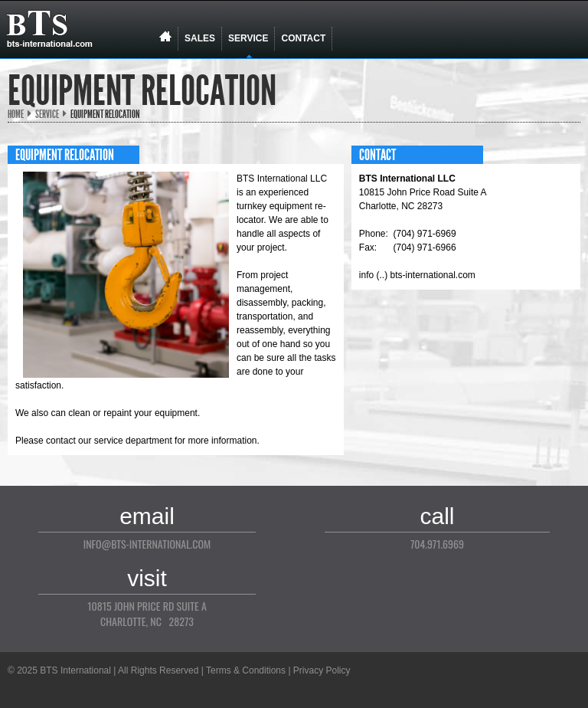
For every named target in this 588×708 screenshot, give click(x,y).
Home (16, 115)
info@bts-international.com (147, 544)
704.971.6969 (437, 544)
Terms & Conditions (246, 670)
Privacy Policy (322, 670)
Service (47, 115)
